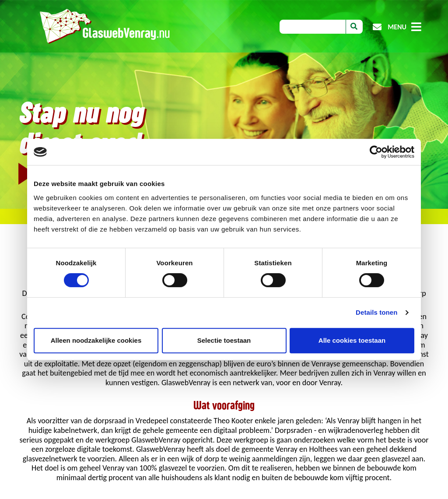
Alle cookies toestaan (352, 340)
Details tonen (376, 312)
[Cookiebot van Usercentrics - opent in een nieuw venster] (376, 152)
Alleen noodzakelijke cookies (96, 340)
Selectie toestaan (224, 340)
